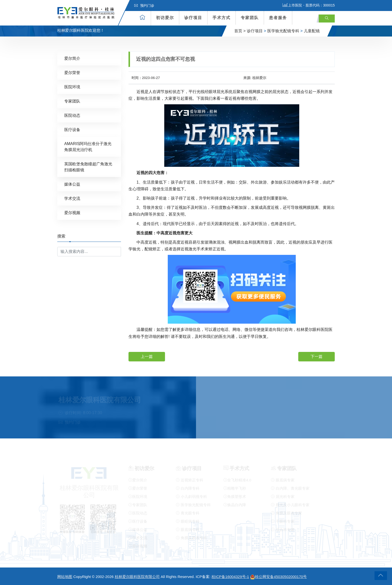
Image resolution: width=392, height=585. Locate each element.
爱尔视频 (72, 212)
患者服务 (278, 18)
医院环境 (72, 87)
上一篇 (147, 356)
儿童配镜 (312, 31)
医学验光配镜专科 (283, 31)
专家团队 (250, 18)
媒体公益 (72, 184)
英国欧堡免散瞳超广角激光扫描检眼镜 (88, 167)
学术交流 (72, 198)
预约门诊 (144, 6)
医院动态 (72, 115)
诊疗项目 (193, 18)
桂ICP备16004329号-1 (230, 577)
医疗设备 (72, 129)
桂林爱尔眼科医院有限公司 (137, 577)
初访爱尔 (165, 18)
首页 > (240, 31)
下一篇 (316, 356)
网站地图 (65, 577)
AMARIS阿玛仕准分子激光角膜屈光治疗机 (88, 146)
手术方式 (221, 18)
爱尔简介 (72, 58)
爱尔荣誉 (72, 72)
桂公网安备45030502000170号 (278, 577)
